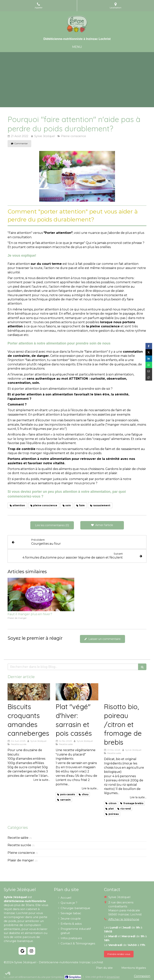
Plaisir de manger (21, 860)
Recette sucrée (19, 845)
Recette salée (18, 838)
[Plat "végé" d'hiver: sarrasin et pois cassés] (77, 692)
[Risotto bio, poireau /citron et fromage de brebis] (125, 692)
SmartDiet (113, 977)
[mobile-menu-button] (77, 47)
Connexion (142, 976)
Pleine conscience (21, 853)
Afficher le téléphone (124, 919)
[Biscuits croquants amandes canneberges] (29, 692)
